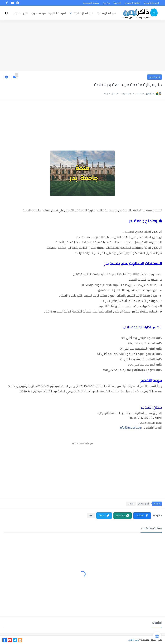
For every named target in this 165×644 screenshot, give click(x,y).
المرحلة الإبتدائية (107, 13)
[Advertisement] (82, 46)
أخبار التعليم (21, 13)
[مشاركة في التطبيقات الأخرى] (91, 515)
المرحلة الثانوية (57, 13)
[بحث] (7, 13)
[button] (142, 516)
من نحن (106, 3)
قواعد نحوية (38, 13)
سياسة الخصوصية (91, 3)
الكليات (131, 504)
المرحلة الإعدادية (84, 13)
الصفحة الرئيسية (151, 3)
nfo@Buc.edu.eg (131, 427)
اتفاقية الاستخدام (132, 3)
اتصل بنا (117, 3)
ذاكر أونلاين (134, 640)
